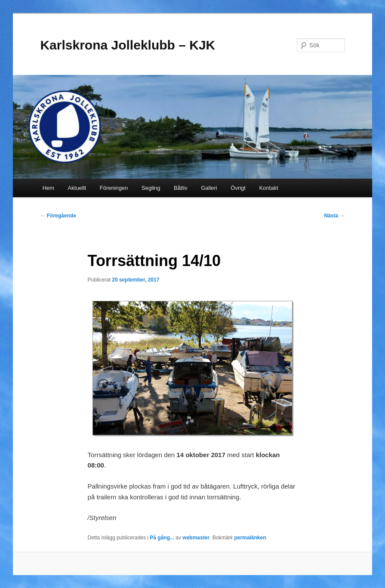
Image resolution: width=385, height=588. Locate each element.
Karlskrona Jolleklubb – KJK (128, 45)
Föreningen (114, 188)
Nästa (335, 216)
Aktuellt (77, 188)
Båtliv (181, 188)
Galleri (209, 188)
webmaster (196, 538)
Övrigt (238, 188)
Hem (48, 188)
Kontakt (268, 188)
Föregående (58, 216)
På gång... (162, 538)
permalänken (250, 538)
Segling (151, 188)
